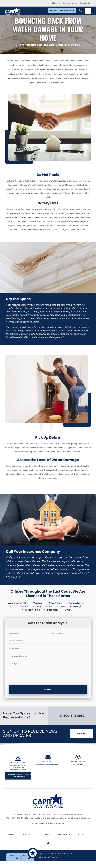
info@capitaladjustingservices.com (48, 764)
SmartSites (54, 857)
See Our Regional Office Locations (20, 776)
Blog (81, 835)
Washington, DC (17, 603)
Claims (46, 835)
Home (21, 45)
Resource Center (70, 3)
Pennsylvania (77, 603)
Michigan (52, 610)
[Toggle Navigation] (88, 11)
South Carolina (45, 607)
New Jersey (55, 603)
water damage (47, 69)
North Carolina (21, 607)
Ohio (67, 610)
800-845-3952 (72, 716)
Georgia (78, 607)
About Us (56, 3)
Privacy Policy (38, 824)
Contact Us (85, 3)
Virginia (37, 603)
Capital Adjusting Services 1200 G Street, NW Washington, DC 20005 (18, 767)
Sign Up (82, 734)
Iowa (63, 607)
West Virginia (33, 610)
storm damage (60, 181)
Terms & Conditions (55, 824)
